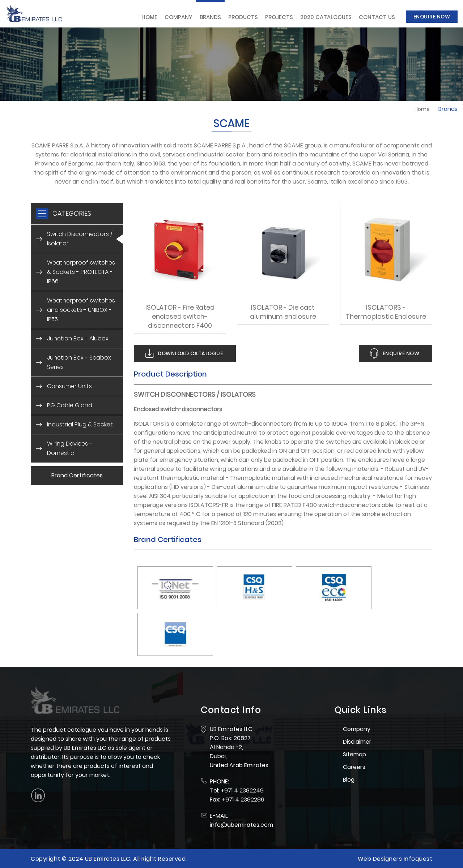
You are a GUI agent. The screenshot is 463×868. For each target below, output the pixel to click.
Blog (349, 780)
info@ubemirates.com (241, 825)
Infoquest (418, 859)
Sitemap (354, 754)
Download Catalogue (190, 353)
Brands (210, 17)
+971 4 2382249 (242, 790)
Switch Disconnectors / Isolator (80, 239)
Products (243, 17)
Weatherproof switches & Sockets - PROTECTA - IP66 (81, 272)
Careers (354, 767)
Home (149, 17)
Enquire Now (432, 17)
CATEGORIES (72, 213)
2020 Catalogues (326, 17)
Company (179, 17)
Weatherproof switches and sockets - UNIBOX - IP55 (81, 310)
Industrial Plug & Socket (80, 424)
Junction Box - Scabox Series (79, 362)
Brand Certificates (77, 475)
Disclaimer (357, 742)
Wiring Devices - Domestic (70, 448)
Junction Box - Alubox (78, 338)
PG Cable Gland (70, 405)
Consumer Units (69, 386)
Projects (279, 17)
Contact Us (377, 17)
